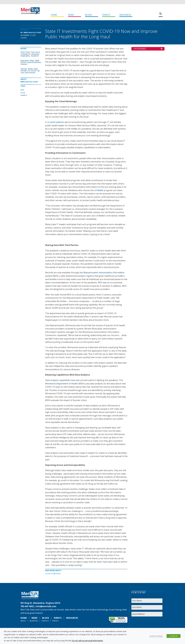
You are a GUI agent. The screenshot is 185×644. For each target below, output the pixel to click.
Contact (45, 621)
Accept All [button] (174, 636)
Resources (125, 15)
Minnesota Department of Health (61, 384)
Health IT (24, 95)
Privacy (56, 621)
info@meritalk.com (46, 606)
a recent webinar (56, 122)
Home (54, 15)
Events (106, 15)
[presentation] (151, 624)
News (71, 15)
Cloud (23, 93)
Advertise (34, 621)
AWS (22, 90)
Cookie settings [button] (156, 636)
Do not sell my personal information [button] (87, 640)
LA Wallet (99, 190)
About (23, 621)
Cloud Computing (53, 574)
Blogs (88, 15)
